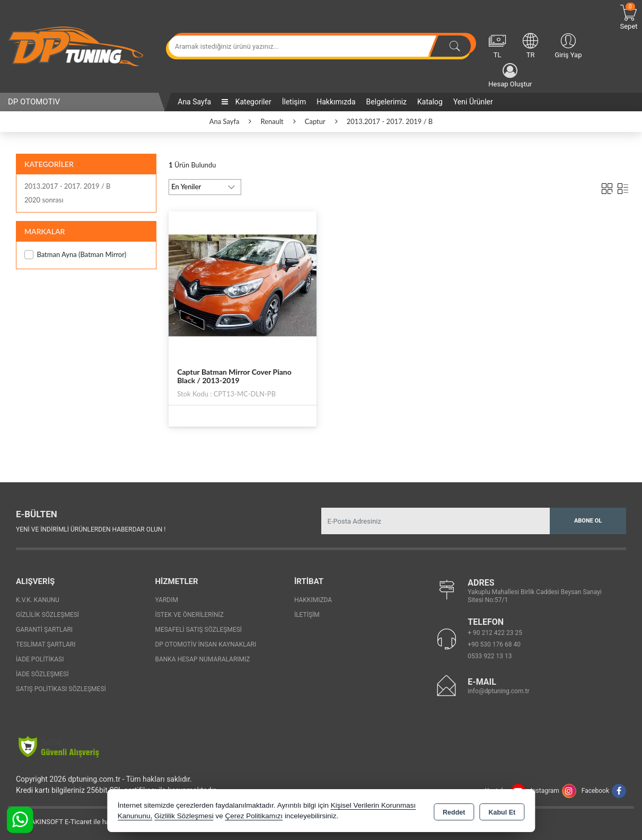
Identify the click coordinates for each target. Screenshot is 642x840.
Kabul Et (502, 811)
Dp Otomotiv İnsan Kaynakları (205, 644)
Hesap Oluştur (510, 76)
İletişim (294, 102)
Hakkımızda (336, 102)
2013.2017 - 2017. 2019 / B (68, 186)
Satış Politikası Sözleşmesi (61, 689)
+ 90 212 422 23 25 (495, 633)
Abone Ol (588, 521)
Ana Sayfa (194, 102)
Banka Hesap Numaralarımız (202, 659)
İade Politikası (40, 659)
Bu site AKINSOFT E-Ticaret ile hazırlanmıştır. (77, 822)
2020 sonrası (44, 200)
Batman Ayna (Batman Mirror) (75, 255)
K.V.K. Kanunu (38, 600)
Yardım (166, 600)
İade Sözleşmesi (42, 674)
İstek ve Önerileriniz (189, 615)
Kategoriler (246, 102)
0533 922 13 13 (490, 656)
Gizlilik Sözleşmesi (47, 615)
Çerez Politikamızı (254, 816)
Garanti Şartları (44, 630)
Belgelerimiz (386, 102)
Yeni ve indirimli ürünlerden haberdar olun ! (91, 529)
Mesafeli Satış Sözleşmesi (198, 630)
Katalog (430, 102)
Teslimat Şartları (46, 644)
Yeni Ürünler (473, 102)
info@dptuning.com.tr (498, 691)
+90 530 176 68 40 (494, 644)
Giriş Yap (568, 45)
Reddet (454, 811)
